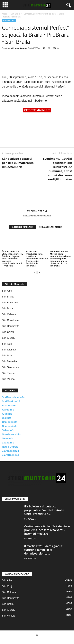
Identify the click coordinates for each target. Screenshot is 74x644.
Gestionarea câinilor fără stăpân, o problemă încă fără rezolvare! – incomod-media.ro (47, 530)
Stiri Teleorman (10, 367)
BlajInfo (7, 418)
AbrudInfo (8, 410)
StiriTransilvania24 (13, 397)
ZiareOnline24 (10, 455)
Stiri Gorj (7, 344)
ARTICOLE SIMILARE (22, 227)
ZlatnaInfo (8, 443)
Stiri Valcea (8, 379)
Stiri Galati (8, 332)
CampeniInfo (10, 422)
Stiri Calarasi (9, 314)
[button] (68, 5)
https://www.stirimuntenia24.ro (37, 216)
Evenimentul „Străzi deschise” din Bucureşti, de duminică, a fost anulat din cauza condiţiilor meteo (57, 169)
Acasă (5, 14)
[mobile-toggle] (5, 5)
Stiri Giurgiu (9, 338)
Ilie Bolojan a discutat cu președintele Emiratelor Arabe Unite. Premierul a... (44, 510)
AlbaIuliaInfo (10, 405)
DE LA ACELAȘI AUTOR (50, 227)
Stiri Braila (15, 14)
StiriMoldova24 (11, 401)
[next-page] (39, 272)
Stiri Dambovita (11, 326)
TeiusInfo (8, 438)
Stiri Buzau (8, 308)
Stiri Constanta (10, 320)
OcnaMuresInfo (11, 434)
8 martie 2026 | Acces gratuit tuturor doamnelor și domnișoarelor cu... (43, 550)
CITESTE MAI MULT (37, 110)
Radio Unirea (10, 447)
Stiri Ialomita (9, 350)
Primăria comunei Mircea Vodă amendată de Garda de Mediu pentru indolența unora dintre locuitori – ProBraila (60, 259)
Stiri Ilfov (7, 355)
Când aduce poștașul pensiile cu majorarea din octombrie (18, 163)
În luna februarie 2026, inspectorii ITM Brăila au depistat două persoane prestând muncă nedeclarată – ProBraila (13, 259)
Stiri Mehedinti (10, 361)
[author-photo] (37, 198)
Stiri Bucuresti (10, 302)
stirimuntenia (18, 48)
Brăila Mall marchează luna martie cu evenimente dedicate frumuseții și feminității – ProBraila (37, 259)
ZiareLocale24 (10, 451)
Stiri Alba (7, 291)
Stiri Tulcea (8, 373)
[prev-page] (35, 272)
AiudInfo (7, 414)
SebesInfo (8, 430)
